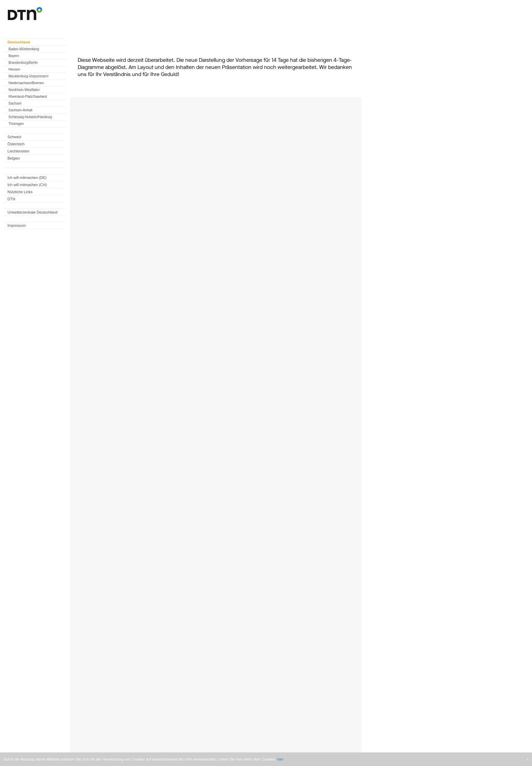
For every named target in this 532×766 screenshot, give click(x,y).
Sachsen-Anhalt (21, 110)
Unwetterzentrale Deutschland (32, 212)
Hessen (14, 69)
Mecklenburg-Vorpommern (28, 76)
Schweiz (14, 137)
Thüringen (16, 124)
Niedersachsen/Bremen (26, 83)
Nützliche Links (20, 192)
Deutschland (19, 42)
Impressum (17, 225)
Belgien (14, 158)
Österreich (16, 144)
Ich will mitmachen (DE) (27, 178)
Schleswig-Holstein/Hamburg (30, 117)
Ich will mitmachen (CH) (27, 185)
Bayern (14, 56)
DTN (11, 199)
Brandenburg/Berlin (23, 63)
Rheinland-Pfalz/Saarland (28, 97)
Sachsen (15, 103)
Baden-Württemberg (24, 49)
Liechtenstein (18, 151)
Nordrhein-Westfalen (24, 90)
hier (280, 759)
